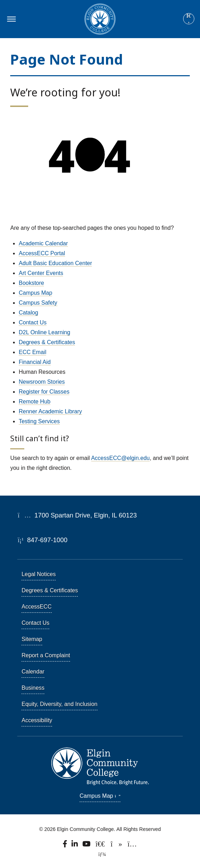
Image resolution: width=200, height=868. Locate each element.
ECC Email (32, 352)
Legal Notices (39, 574)
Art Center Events (41, 273)
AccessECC (36, 607)
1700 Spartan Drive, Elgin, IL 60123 (77, 515)
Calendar (33, 672)
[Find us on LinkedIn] (75, 846)
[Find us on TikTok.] (117, 846)
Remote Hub (35, 402)
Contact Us (33, 322)
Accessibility (37, 720)
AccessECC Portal (42, 253)
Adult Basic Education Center (55, 263)
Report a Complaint (46, 655)
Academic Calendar (43, 243)
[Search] (189, 19)
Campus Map (35, 293)
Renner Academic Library (50, 411)
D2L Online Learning (44, 332)
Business (33, 688)
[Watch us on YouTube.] (87, 846)
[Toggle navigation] (10, 19)
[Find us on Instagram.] (132, 846)
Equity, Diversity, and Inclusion (60, 704)
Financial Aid (35, 362)
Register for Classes (44, 392)
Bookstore (31, 283)
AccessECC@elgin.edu (121, 458)
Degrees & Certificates (47, 342)
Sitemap (32, 639)
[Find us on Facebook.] (65, 846)
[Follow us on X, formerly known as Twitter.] (101, 846)
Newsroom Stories (42, 382)
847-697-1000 (42, 540)
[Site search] (189, 19)
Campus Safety (38, 303)
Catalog (28, 313)
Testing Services (39, 421)
